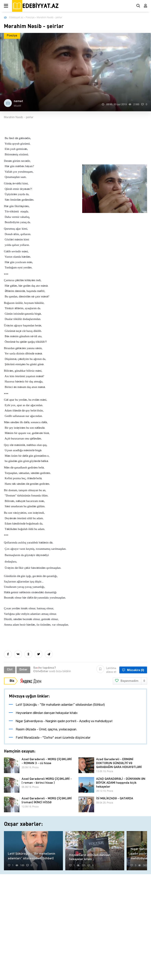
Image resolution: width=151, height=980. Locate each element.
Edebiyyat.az (16, 18)
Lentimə (106, 670)
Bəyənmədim (130, 681)
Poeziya (30, 18)
